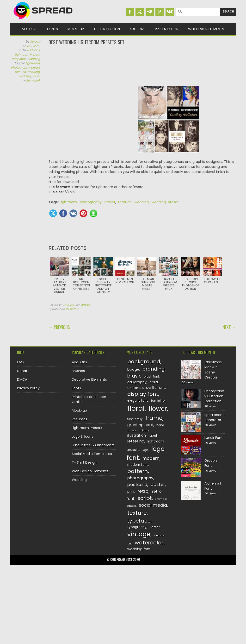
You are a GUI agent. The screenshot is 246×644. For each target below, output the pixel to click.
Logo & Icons (83, 436)
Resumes (80, 419)
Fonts (52, 29)
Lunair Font (214, 438)
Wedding (34, 59)
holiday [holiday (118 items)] (144, 430)
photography (20, 67)
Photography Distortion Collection (214, 396)
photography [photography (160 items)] (140, 478)
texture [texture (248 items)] (137, 513)
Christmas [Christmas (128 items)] (135, 388)
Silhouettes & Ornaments (93, 445)
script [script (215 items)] (145, 498)
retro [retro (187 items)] (143, 491)
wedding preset (29, 76)
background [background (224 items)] (144, 362)
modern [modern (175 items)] (151, 458)
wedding (33, 72)
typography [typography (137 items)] (137, 527)
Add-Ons (137, 29)
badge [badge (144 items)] (133, 369)
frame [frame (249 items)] (154, 418)
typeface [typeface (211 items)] (139, 521)
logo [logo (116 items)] (145, 450)
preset (35, 67)
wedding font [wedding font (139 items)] (139, 549)
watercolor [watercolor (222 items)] (149, 543)
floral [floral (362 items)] (136, 408)
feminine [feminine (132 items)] (158, 401)
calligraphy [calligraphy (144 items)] (137, 382)
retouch (20, 72)
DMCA (22, 379)
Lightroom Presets (27, 54)
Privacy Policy (28, 388)
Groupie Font (211, 463)
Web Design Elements (206, 29)
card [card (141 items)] (154, 382)
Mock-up (76, 29)
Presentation (167, 29)
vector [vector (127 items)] (155, 527)
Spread (35, 41)
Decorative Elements (89, 379)
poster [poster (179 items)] (158, 484)
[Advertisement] (142, 65)
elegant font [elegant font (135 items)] (138, 401)
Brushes (78, 371)
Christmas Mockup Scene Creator (213, 370)
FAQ (20, 362)
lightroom (33, 63)
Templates (19, 59)
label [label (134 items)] (153, 436)
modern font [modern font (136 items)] (138, 465)
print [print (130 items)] (131, 492)
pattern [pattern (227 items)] (138, 471)
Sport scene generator (215, 417)
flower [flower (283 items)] (158, 409)
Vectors (30, 29)
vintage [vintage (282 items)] (139, 534)
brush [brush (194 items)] (134, 376)
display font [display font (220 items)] (143, 394)
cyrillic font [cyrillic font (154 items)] (156, 388)
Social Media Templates (92, 454)
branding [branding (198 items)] (154, 369)
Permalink (33, 80)
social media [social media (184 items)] (153, 505)
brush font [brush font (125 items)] (151, 376)
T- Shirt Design (107, 29)
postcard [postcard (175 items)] (137, 484)
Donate (23, 371)
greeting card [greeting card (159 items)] (140, 425)
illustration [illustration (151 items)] (137, 435)
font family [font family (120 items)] (135, 419)
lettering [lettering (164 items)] (136, 441)
